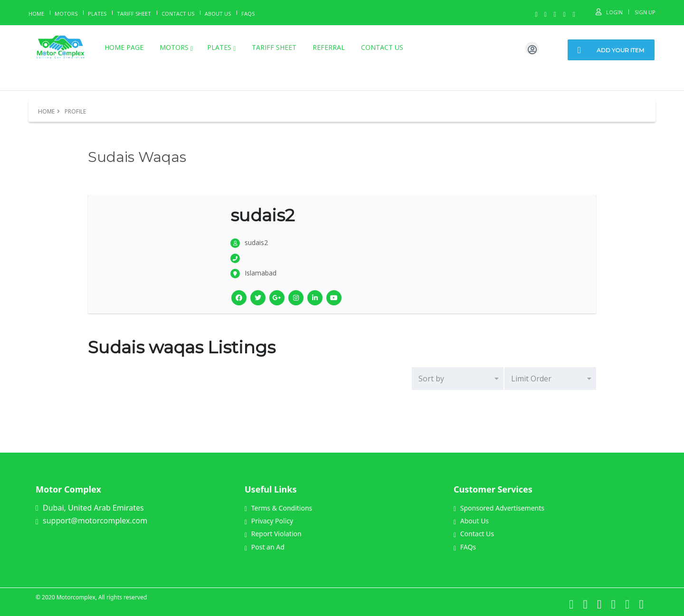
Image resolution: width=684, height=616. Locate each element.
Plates (97, 14)
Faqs (248, 14)
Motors (66, 14)
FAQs (465, 547)
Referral (329, 47)
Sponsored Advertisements (499, 508)
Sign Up (645, 12)
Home (36, 14)
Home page (124, 47)
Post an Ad (265, 547)
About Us (471, 521)
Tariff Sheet (134, 14)
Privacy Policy (269, 521)
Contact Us (178, 14)
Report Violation (273, 534)
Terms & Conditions (278, 508)
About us (218, 14)
